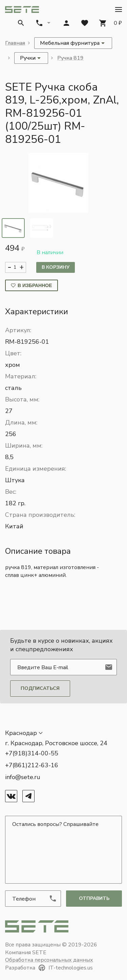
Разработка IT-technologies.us (49, 968)
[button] (119, 10)
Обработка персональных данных (49, 960)
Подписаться (40, 688)
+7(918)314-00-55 (32, 753)
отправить (94, 898)
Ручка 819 (70, 58)
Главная (15, 43)
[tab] (13, 228)
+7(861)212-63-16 (32, 765)
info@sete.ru (23, 777)
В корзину (56, 267)
